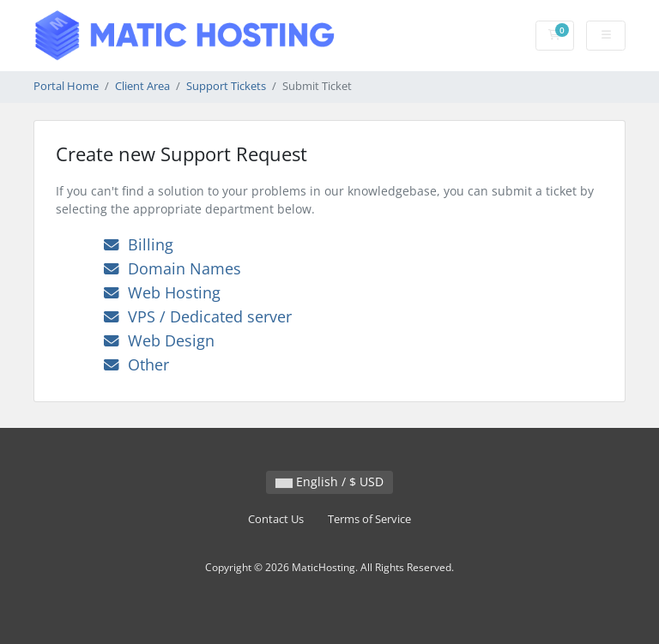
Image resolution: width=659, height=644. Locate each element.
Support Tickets (226, 86)
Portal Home (66, 86)
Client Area (142, 86)
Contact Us (276, 519)
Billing (139, 244)
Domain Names (172, 268)
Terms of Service (369, 519)
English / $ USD (329, 481)
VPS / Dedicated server (198, 316)
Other (136, 364)
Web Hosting (162, 292)
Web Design (159, 340)
